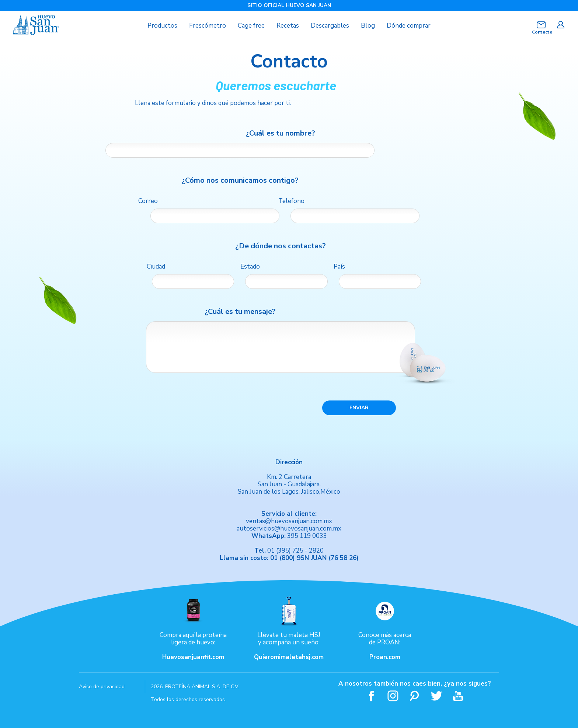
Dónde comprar (409, 26)
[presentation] (210, 407)
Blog (368, 26)
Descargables (330, 26)
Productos (162, 26)
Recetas (288, 26)
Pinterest (415, 696)
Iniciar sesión (560, 25)
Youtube (458, 696)
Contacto (541, 32)
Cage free (251, 26)
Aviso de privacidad (102, 687)
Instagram (393, 696)
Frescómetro (208, 26)
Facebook (371, 696)
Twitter (437, 696)
